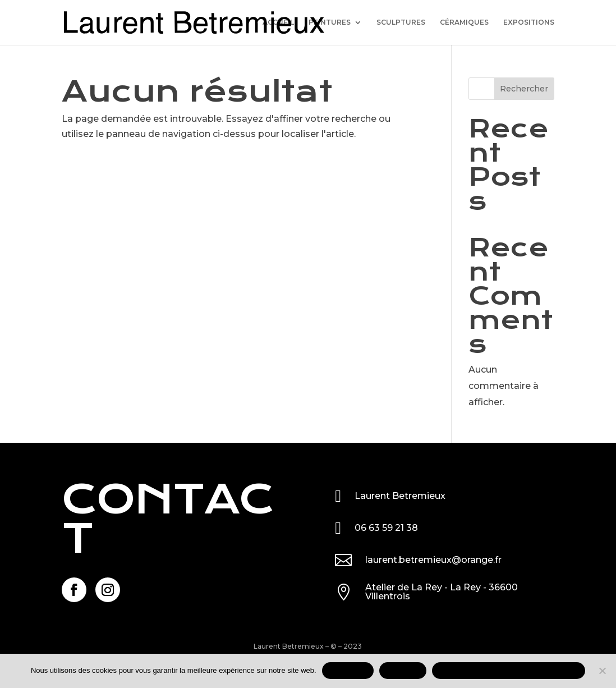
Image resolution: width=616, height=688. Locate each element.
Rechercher (524, 89)
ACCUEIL (278, 22)
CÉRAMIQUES (464, 22)
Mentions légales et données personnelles (509, 670)
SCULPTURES (401, 22)
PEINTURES (330, 22)
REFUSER (403, 670)
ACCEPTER (348, 670)
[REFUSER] (602, 671)
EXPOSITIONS (529, 22)
